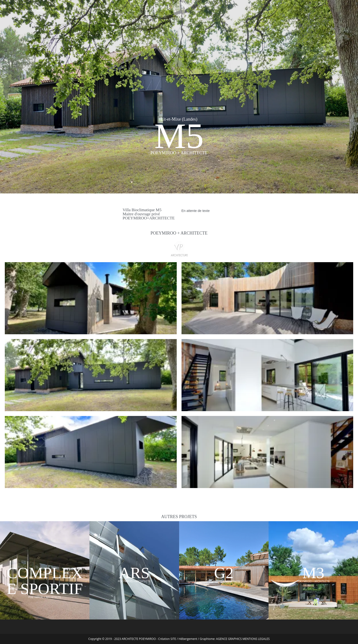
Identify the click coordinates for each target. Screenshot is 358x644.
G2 (224, 573)
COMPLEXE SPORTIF (45, 581)
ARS (134, 573)
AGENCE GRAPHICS (229, 639)
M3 (313, 573)
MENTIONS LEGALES (256, 639)
